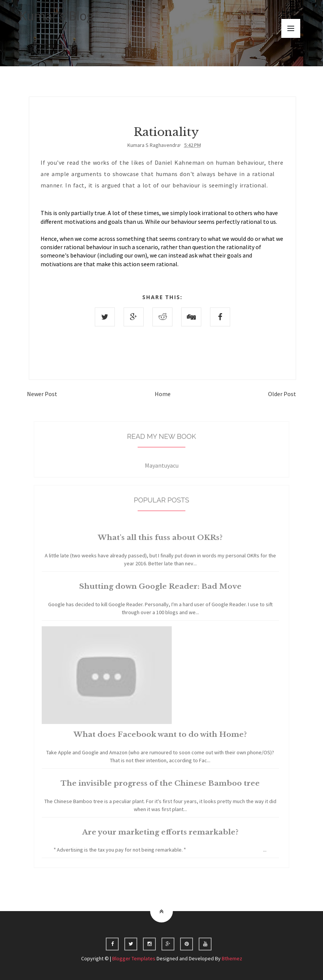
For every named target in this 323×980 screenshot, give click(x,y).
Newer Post (42, 394)
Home (163, 394)
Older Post (282, 394)
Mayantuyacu (162, 471)
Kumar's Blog (56, 16)
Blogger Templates (134, 958)
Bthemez (232, 958)
